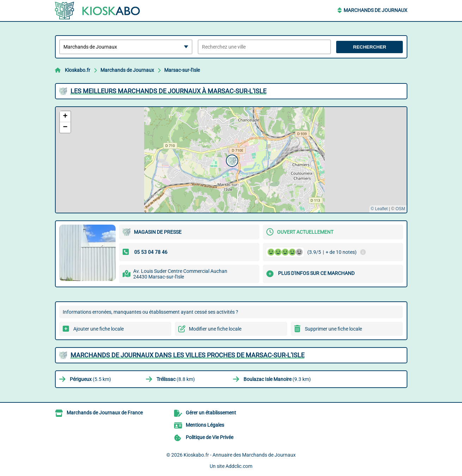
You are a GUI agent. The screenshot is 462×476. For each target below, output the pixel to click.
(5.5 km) (90, 379)
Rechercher (370, 47)
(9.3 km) (277, 379)
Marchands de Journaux (375, 10)
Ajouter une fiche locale (98, 329)
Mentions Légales (205, 425)
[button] (231, 160)
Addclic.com (239, 466)
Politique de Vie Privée (210, 437)
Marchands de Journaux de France (105, 413)
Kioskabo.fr (78, 70)
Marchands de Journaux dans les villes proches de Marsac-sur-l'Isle (187, 355)
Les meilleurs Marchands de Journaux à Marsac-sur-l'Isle (168, 91)
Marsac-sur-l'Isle (182, 70)
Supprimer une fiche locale (333, 329)
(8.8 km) (176, 379)
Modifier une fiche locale (215, 329)
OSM (400, 209)
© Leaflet (379, 209)
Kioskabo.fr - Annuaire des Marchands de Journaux (240, 455)
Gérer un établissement (211, 413)
